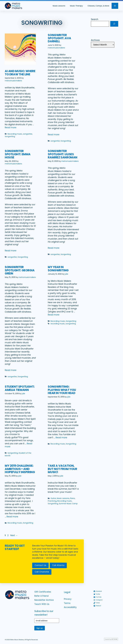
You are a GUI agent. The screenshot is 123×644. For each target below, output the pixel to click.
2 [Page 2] (8, 535)
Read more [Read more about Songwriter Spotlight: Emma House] (11, 251)
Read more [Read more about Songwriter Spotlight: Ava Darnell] (54, 135)
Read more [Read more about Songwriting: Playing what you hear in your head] (61, 438)
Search (95, 19)
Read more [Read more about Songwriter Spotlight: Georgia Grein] (11, 370)
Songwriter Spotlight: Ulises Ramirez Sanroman (63, 154)
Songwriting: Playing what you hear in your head (62, 390)
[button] (115, 6)
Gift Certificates (43, 592)
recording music (58, 324)
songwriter (28, 134)
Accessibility (70, 607)
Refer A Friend (41, 596)
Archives (95, 40)
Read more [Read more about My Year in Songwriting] (54, 315)
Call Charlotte (42, 572)
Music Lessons (59, 6)
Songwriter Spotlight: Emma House (18, 154)
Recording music (15, 134)
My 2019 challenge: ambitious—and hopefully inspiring (20, 469)
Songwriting (10, 136)
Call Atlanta (58, 565)
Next (14, 535)
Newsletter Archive (44, 600)
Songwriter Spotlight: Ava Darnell (59, 38)
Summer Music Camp (68, 504)
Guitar (53, 498)
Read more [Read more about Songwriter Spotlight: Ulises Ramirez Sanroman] (54, 248)
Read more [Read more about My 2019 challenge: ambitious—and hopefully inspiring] (12, 517)
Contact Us (40, 565)
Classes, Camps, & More (98, 6)
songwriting (71, 324)
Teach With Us (42, 604)
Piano (72, 498)
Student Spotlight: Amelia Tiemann (20, 388)
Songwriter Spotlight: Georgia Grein (20, 270)
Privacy (68, 599)
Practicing (52, 501)
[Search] (114, 24)
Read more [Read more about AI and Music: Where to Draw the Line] (11, 128)
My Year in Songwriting (58, 269)
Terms (67, 603)
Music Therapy (76, 6)
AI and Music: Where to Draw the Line (20, 73)
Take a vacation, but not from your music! (62, 469)
